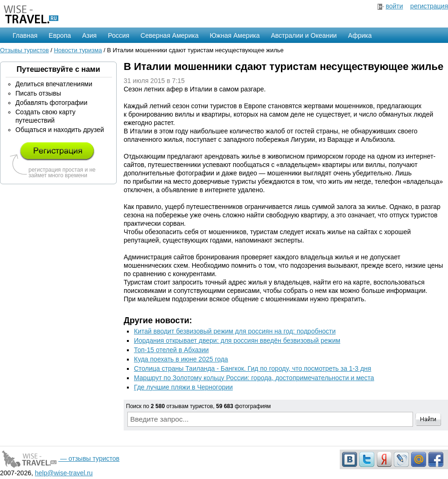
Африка (360, 35)
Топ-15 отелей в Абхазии (171, 350)
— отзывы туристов (60, 458)
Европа (60, 35)
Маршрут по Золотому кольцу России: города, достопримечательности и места (254, 378)
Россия (119, 35)
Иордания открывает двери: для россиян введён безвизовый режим (237, 340)
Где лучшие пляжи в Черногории (183, 387)
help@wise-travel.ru (64, 473)
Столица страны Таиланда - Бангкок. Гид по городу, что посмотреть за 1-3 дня (252, 368)
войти (394, 6)
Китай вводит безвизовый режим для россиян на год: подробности (235, 331)
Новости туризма (78, 50)
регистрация (429, 6)
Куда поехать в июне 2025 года (181, 359)
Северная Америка (169, 35)
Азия (89, 35)
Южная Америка (234, 35)
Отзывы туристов (24, 50)
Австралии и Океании (304, 35)
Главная (25, 35)
